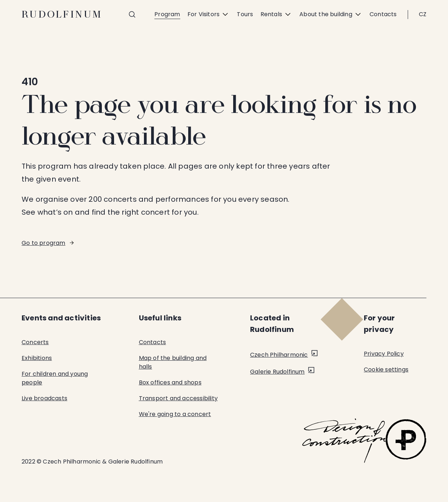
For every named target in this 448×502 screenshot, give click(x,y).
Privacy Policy (384, 354)
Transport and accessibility (178, 398)
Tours (245, 14)
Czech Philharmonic (279, 355)
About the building (331, 14)
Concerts (35, 342)
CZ (423, 14)
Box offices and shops (170, 382)
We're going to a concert (175, 414)
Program (167, 14)
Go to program (44, 243)
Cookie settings (386, 369)
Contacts (383, 14)
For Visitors (209, 14)
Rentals (276, 14)
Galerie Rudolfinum (277, 372)
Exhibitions (37, 358)
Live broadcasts (44, 398)
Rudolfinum (62, 14)
